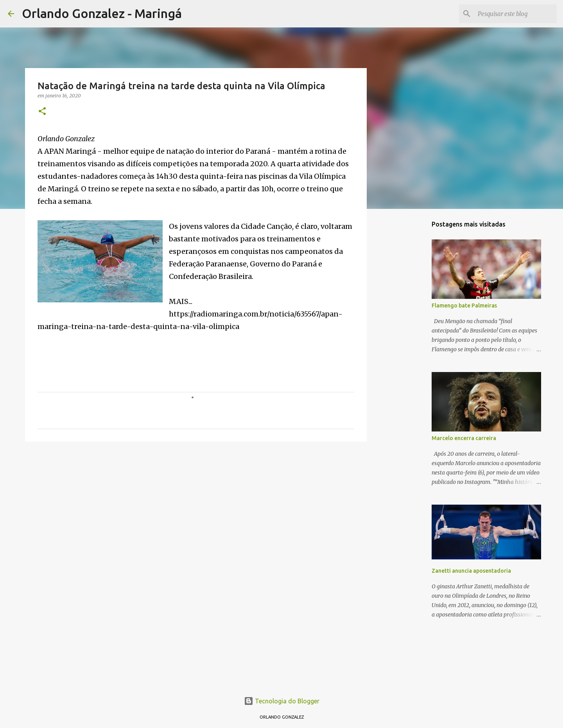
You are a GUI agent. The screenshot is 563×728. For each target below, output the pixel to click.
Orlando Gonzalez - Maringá (102, 13)
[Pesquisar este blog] (516, 14)
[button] (42, 112)
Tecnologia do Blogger (282, 701)
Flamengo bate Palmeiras (464, 306)
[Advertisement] (196, 508)
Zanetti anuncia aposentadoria (471, 571)
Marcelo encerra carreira (464, 438)
